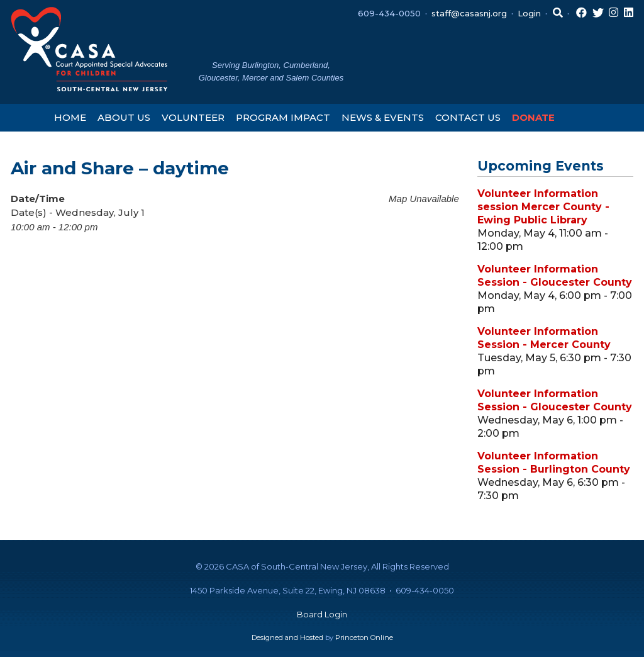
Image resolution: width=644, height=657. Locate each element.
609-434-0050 (389, 13)
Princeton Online (364, 637)
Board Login (322, 614)
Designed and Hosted (287, 637)
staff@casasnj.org (469, 13)
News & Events (383, 117)
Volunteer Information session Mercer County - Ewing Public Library (543, 207)
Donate (533, 117)
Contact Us (468, 117)
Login (529, 13)
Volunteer (193, 117)
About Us (124, 117)
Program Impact (283, 117)
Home (70, 117)
